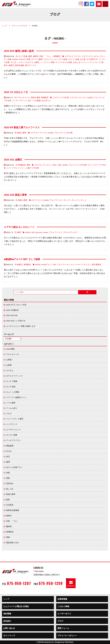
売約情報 (7, 614)
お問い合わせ (9, 628)
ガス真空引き (92, 59)
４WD (54, 165)
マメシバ (85, 62)
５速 (59, 165)
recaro (46, 232)
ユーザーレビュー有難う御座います (21, 326)
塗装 (8, 478)
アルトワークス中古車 (63, 133)
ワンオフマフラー (13, 440)
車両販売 (57, 56)
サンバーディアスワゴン (81, 265)
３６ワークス (87, 56)
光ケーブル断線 (34, 101)
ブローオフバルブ (70, 232)
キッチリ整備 (12, 381)
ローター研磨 (12, 435)
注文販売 (10, 505)
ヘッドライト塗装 (47, 62)
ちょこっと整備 (13, 392)
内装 (8, 473)
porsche (39, 232)
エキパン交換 (74, 59)
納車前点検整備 (13, 510)
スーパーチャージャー (16, 168)
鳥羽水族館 (20, 65)
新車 (8, 500)
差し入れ (10, 489)
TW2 (54, 265)
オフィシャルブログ (20, 26)
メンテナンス (12, 424)
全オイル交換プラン (14, 467)
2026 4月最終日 (12, 310)
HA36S (15, 59)
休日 (8, 457)
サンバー (67, 200)
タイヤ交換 (23, 56)
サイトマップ (9, 636)
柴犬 (6, 65)
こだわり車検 (63, 606)
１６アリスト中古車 (61, 98)
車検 (28, 165)
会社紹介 (7, 621)
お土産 (83, 59)
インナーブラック (20, 101)
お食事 (9, 365)
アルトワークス (56, 200)
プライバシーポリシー (67, 636)
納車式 (36, 56)
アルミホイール (24, 98)
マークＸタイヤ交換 (64, 62)
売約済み (10, 483)
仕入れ (9, 451)
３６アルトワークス (73, 56)
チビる (13, 62)
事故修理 (10, 446)
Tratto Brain (69, 642)
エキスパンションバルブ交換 (55, 59)
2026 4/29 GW (12, 315)
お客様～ (10, 360)
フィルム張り (12, 408)
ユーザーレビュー (13, 430)
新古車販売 (97, 265)
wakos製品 (10, 349)
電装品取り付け (13, 543)
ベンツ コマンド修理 (15, 419)
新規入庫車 (36, 98)
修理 (30, 56)
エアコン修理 (37, 59)
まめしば (77, 62)
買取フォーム (63, 628)
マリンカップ (95, 62)
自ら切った (46, 101)
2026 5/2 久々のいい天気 (16, 305)
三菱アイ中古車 (32, 168)
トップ (5, 26)
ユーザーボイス (64, 614)
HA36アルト (46, 265)
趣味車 (9, 526)
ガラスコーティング (14, 376)
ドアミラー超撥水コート (16, 397)
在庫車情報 (62, 599)
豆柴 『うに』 (46, 56)
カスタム (10, 370)
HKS (33, 232)
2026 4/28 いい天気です (16, 321)
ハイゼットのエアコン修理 (28, 62)
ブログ (9, 414)
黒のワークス (31, 65)
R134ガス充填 (25, 59)
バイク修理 (11, 403)
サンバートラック (79, 200)
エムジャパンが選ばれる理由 (16, 606)
